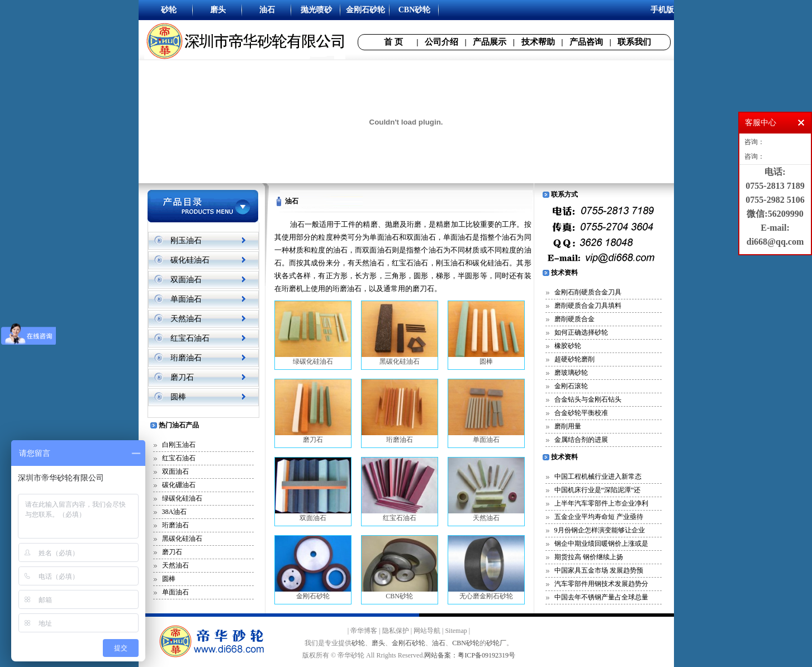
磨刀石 (182, 377)
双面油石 (186, 280)
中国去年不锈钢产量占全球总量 (601, 597)
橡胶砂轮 (568, 346)
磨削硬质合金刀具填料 (588, 306)
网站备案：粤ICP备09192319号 (470, 655)
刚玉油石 (186, 240)
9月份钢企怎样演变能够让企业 (600, 530)
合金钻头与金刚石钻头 (588, 399)
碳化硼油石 (179, 485)
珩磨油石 (186, 358)
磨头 (378, 643)
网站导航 (427, 631)
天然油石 (186, 319)
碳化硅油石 (190, 260)
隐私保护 (396, 631)
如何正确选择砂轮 (581, 332)
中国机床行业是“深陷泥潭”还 (598, 490)
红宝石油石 (190, 338)
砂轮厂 (496, 643)
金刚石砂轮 (313, 568)
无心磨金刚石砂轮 (486, 568)
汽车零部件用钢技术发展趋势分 (601, 584)
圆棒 (178, 397)
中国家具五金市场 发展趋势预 (599, 570)
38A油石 (175, 512)
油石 (439, 643)
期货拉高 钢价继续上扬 (589, 557)
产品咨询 (586, 42)
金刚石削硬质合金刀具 (588, 292)
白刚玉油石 (179, 445)
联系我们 (634, 42)
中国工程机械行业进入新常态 (598, 477)
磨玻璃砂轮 (571, 373)
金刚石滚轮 (571, 386)
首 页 (393, 42)
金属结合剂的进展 (581, 440)
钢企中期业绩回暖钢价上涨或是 (601, 544)
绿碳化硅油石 (182, 498)
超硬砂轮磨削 (574, 359)
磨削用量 (568, 426)
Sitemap (456, 631)
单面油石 (186, 299)
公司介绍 (441, 42)
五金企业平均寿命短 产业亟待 (599, 517)
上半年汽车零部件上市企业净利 (601, 503)
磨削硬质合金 (574, 319)
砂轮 (358, 643)
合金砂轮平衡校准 (581, 413)
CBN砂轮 (400, 568)
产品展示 (490, 42)
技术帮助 (538, 42)
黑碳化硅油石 (182, 539)
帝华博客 (364, 631)
